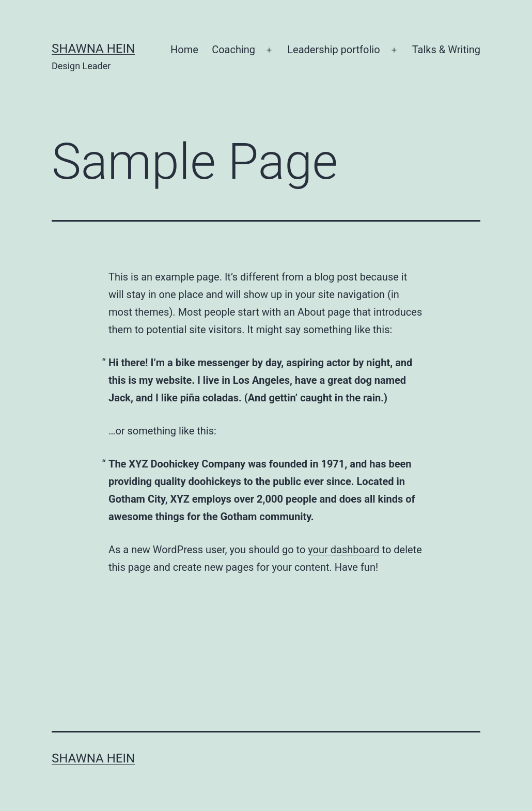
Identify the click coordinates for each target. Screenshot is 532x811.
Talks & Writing (446, 50)
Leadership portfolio (333, 50)
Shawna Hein (93, 49)
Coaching (233, 50)
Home (184, 50)
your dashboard (343, 550)
